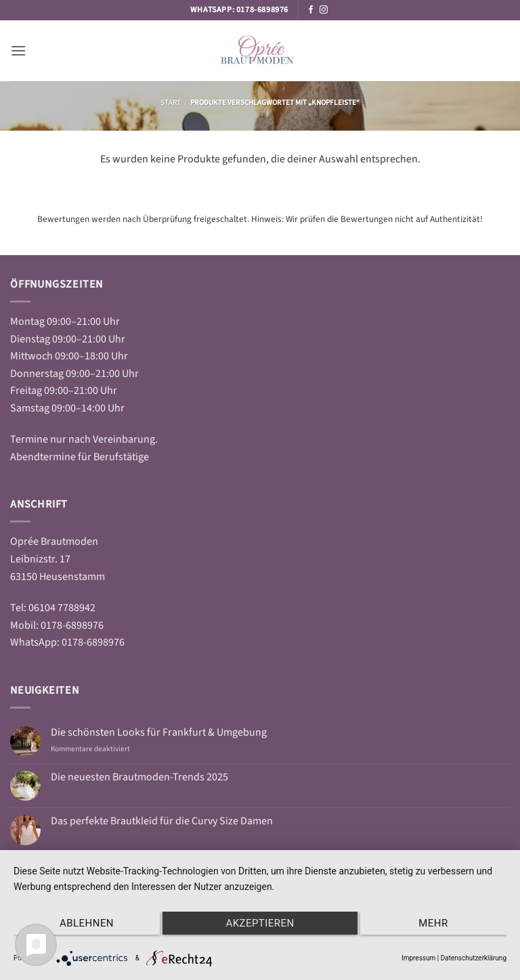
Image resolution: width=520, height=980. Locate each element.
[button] (18, 50)
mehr (433, 923)
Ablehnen (87, 923)
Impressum (418, 958)
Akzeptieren (260, 923)
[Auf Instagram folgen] (324, 10)
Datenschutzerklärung (474, 958)
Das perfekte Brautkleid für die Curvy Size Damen (162, 821)
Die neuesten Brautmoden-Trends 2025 (139, 777)
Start (171, 103)
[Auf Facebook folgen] (311, 10)
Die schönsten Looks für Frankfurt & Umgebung (159, 733)
